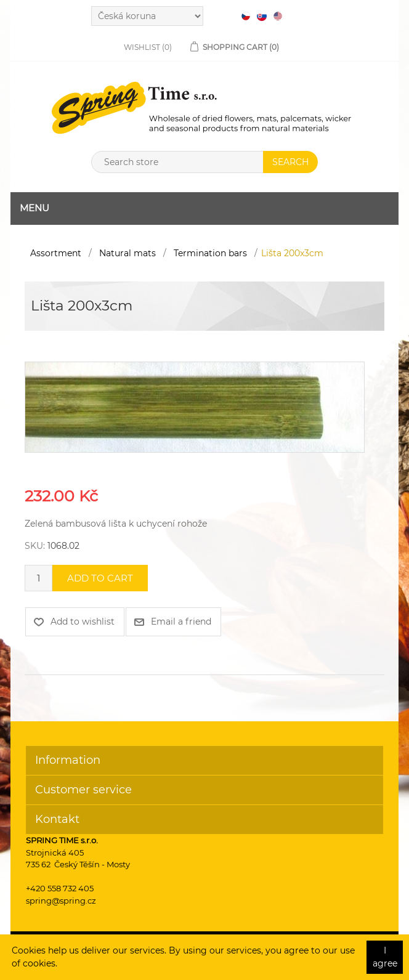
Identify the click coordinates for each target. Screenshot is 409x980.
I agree (385, 957)
